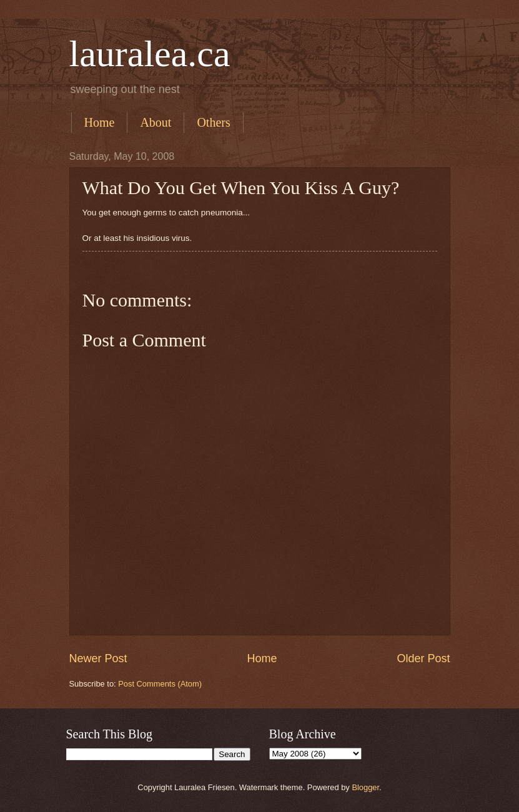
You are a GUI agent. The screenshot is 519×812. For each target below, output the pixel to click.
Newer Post (98, 658)
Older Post (423, 658)
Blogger (365, 787)
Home (100, 122)
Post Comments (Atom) (160, 684)
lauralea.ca (150, 54)
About (156, 122)
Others (213, 122)
